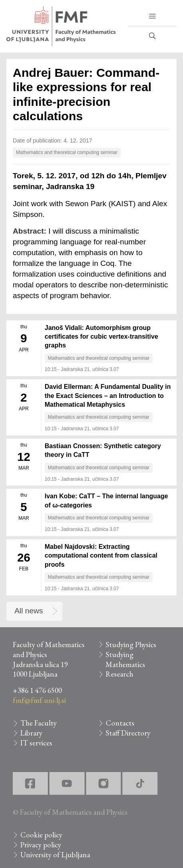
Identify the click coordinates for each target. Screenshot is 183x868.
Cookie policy (41, 835)
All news (29, 611)
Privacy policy (41, 845)
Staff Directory (128, 733)
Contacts (120, 723)
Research (119, 674)
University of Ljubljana (55, 855)
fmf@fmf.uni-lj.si (39, 700)
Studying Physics (131, 645)
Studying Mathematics (125, 659)
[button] (152, 16)
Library (31, 733)
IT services (36, 743)
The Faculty (38, 723)
